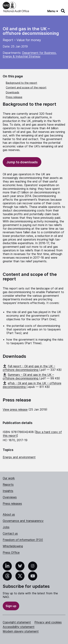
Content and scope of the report (26, 87)
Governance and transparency (23, 521)
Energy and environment (19, 457)
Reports (8, 484)
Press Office (11, 552)
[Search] (63, 11)
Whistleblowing (13, 546)
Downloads (13, 92)
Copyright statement (17, 622)
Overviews (10, 497)
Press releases (12, 504)
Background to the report (21, 83)
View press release (15, 409)
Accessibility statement (19, 627)
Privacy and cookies (48, 622)
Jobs (6, 527)
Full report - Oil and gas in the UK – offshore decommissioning (29, 368)
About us (9, 514)
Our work (9, 478)
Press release (14, 97)
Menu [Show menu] (51, 11)
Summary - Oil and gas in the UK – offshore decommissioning (28, 376)
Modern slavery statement (21, 631)
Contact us (10, 533)
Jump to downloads (22, 162)
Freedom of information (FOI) (23, 540)
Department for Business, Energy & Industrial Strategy (30, 55)
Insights (8, 491)
